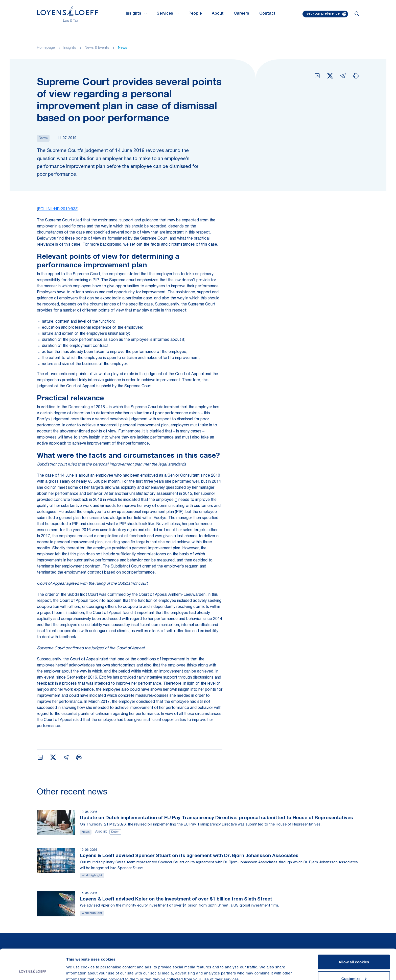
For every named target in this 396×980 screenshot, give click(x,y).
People (195, 14)
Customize (354, 950)
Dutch (115, 832)
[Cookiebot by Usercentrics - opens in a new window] (33, 970)
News (123, 48)
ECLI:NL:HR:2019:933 (58, 210)
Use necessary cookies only (354, 966)
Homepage (46, 48)
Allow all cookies (354, 933)
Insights (70, 48)
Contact (267, 14)
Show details (78, 964)
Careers (241, 14)
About (218, 14)
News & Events (97, 48)
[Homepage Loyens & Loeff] (67, 14)
